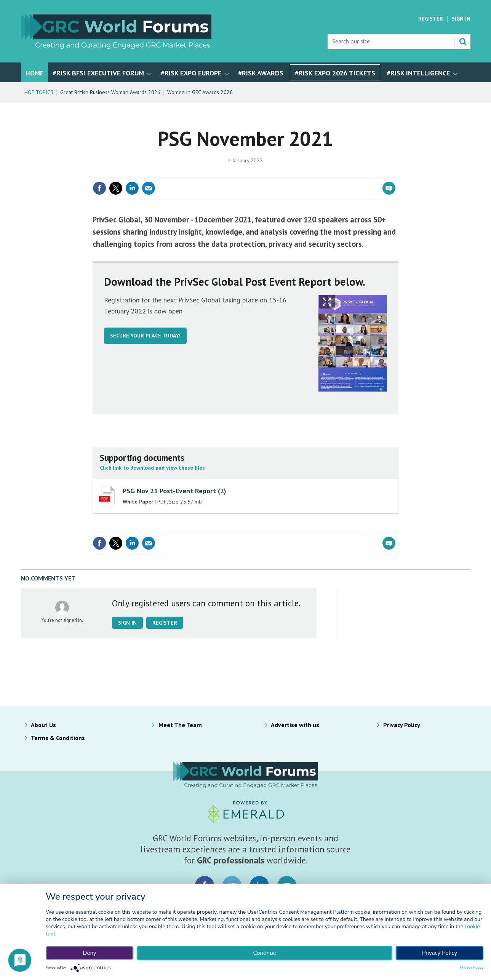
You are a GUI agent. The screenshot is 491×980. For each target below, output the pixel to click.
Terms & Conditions (58, 738)
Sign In (461, 19)
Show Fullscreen (327, 302)
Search (463, 42)
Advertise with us (295, 725)
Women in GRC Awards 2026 (200, 92)
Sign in (127, 623)
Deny (89, 953)
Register (431, 19)
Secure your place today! (145, 336)
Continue (264, 953)
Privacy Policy (402, 725)
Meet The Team (180, 725)
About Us (43, 725)
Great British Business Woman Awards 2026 (110, 92)
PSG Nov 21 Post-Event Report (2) (174, 491)
